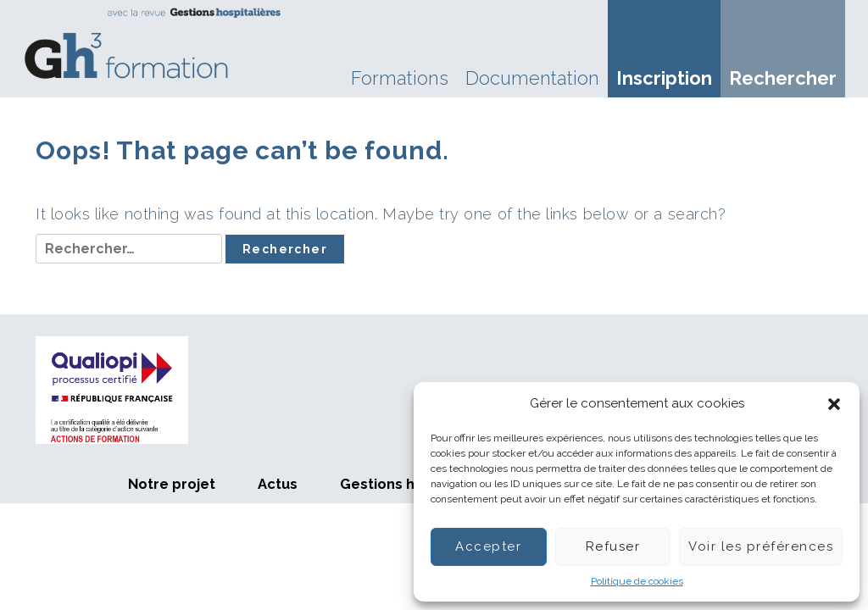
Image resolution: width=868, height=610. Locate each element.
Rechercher (783, 78)
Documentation (532, 78)
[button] (834, 404)
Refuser (613, 546)
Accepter (488, 546)
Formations (400, 78)
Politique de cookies (637, 581)
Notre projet (172, 484)
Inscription (664, 78)
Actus (278, 484)
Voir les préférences (761, 546)
